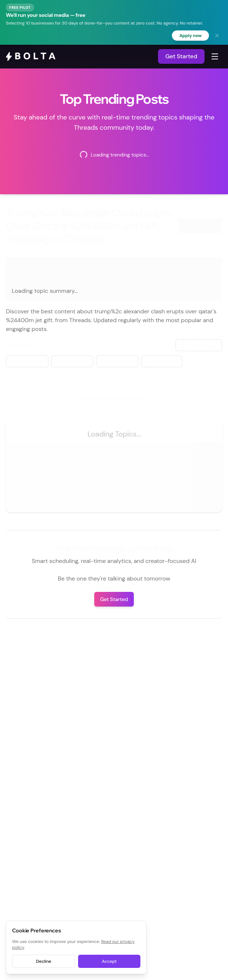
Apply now (190, 36)
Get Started (181, 56)
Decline (43, 961)
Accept (109, 961)
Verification (162, 361)
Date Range (72, 361)
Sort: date (199, 345)
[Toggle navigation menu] (215, 56)
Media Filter (117, 361)
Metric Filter (27, 361)
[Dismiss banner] (217, 36)
